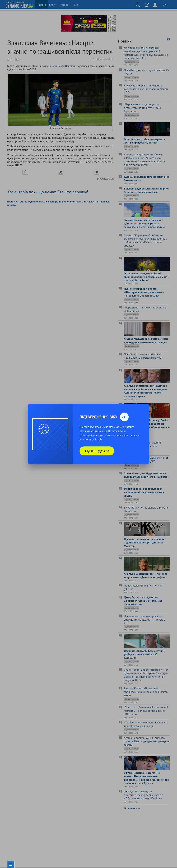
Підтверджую (97, 451)
